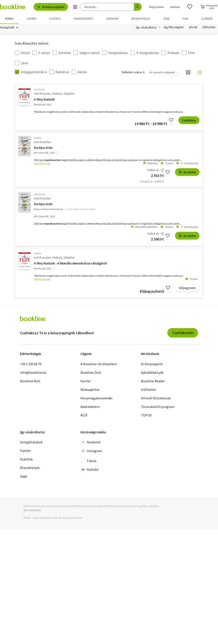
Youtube (89, 470)
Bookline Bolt (30, 381)
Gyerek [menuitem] (32, 19)
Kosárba (187, 172)
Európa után (43, 148)
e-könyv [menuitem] (55, 19)
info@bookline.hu (33, 372)
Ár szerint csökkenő (162, 72)
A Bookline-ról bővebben (99, 364)
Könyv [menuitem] (9, 19)
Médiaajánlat (90, 390)
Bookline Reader (153, 381)
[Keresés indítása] (138, 7)
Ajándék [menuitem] (207, 19)
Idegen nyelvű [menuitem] (141, 19)
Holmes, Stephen (64, 94)
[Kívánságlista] (190, 7)
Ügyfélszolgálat (174, 27)
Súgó (24, 476)
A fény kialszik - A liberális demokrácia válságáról (70, 263)
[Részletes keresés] (75, 7)
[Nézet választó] (188, 73)
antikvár (39, 90)
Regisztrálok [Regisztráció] (156, 7)
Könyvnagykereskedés (97, 398)
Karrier (86, 381)
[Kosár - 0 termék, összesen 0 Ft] (209, 7)
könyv (38, 138)
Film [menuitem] (185, 19)
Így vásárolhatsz (146, 27)
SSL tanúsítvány (32, 510)
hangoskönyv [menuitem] (83, 19)
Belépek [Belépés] (175, 7)
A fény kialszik (44, 99)
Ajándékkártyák (152, 372)
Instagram (91, 451)
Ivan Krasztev (42, 94)
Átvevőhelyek (30, 468)
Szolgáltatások (31, 442)
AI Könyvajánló (51, 7)
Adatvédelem (90, 407)
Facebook (90, 442)
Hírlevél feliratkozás (156, 398)
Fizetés (25, 451)
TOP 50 (146, 415)
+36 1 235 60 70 (31, 364)
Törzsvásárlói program (158, 407)
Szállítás (26, 459)
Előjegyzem (187, 288)
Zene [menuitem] (166, 19)
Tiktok (88, 460)
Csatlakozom (183, 333)
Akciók (193, 27)
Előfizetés (209, 27)
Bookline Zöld (91, 372)
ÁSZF (84, 415)
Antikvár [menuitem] (112, 19)
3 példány (189, 120)
